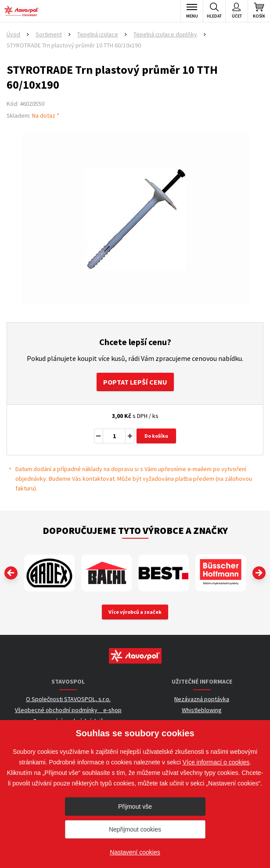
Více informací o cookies (216, 762)
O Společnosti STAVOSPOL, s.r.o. (68, 699)
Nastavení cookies (135, 852)
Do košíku (156, 436)
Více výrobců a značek (135, 612)
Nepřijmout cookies (135, 829)
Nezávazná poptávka (202, 699)
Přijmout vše (135, 807)
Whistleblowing (202, 710)
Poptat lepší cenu (135, 382)
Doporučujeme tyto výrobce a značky (135, 530)
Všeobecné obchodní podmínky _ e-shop (68, 710)
